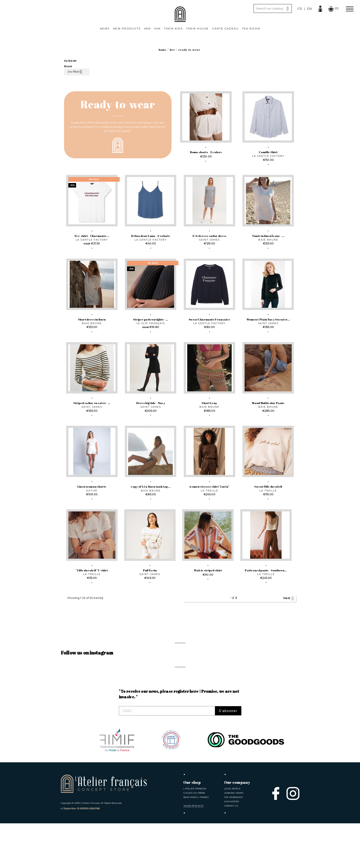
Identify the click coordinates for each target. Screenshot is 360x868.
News (105, 28)
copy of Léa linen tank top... (151, 487)
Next (289, 598)
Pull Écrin (150, 570)
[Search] (273, 9)
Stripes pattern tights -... (151, 319)
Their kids (173, 28)
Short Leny (209, 403)
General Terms (234, 838)
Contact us (231, 850)
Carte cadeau (225, 28)
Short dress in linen (92, 319)
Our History (232, 846)
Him (157, 28)
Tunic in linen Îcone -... (268, 236)
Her (147, 28)
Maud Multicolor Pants (268, 403)
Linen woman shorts (92, 487)
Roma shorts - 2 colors (206, 152)
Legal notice (232, 833)
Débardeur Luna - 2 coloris (151, 236)
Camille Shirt (268, 152)
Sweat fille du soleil (268, 487)
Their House (197, 28)
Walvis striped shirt (208, 570)
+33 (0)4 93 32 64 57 (194, 850)
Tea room (251, 28)
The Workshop (233, 842)
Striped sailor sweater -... (92, 403)
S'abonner (228, 756)
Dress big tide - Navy (151, 403)
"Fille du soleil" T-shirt (92, 570)
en (309, 9)
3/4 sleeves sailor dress (209, 236)
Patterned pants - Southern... (266, 570)
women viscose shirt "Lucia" (209, 487)
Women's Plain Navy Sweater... (268, 319)
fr (300, 9)
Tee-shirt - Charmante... (92, 236)
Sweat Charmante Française (210, 319)
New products (127, 28)
